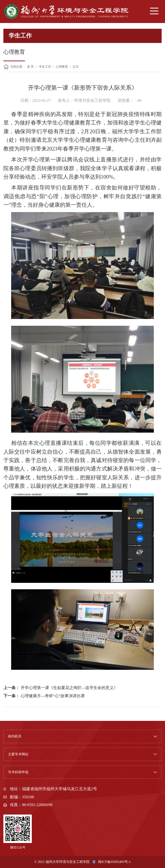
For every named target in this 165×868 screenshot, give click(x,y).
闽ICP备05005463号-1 (114, 862)
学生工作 (45, 67)
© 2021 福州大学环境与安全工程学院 (62, 862)
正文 (76, 67)
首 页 (30, 67)
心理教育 (62, 67)
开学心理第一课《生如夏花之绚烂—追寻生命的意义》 (69, 688)
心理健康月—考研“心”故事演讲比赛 (52, 696)
